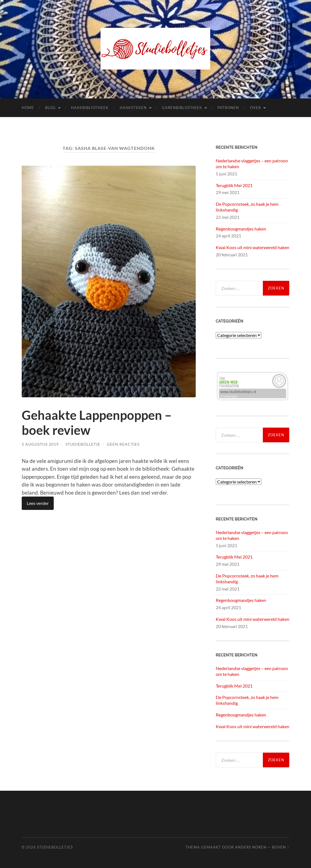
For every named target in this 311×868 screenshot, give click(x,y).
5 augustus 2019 (40, 444)
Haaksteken (133, 108)
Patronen (228, 108)
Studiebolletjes (55, 847)
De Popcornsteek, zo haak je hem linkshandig (247, 207)
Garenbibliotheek (182, 108)
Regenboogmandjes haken (241, 229)
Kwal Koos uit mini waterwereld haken (253, 247)
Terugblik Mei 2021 (234, 185)
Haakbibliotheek (90, 108)
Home (28, 108)
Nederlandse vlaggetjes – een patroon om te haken (252, 163)
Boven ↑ (281, 847)
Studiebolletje (83, 444)
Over (255, 108)
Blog (50, 108)
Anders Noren (251, 847)
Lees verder (38, 503)
